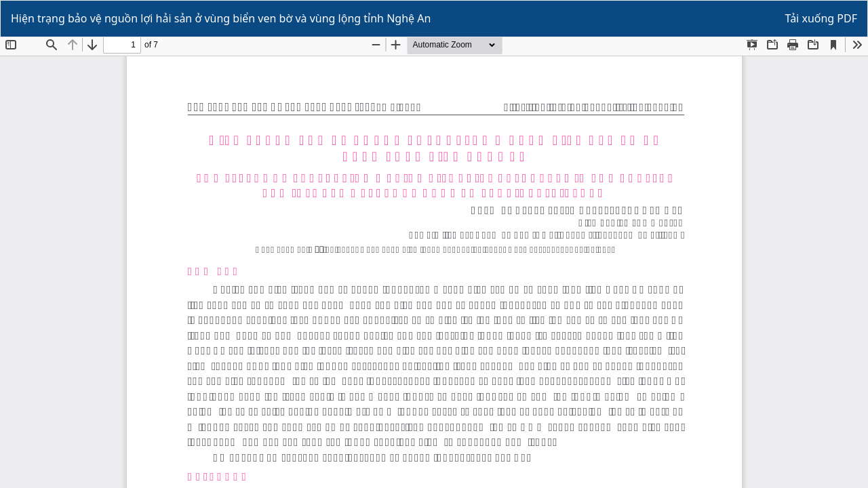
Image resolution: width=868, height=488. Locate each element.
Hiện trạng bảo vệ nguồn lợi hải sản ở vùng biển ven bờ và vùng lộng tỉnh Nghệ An (221, 18)
